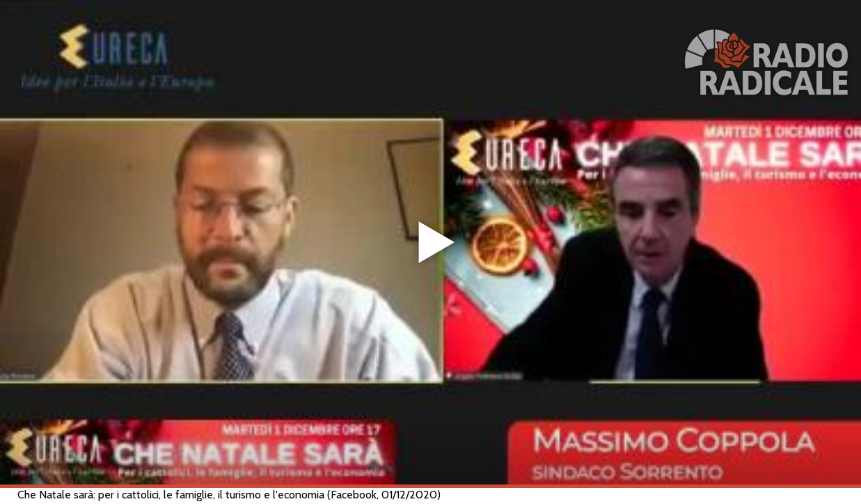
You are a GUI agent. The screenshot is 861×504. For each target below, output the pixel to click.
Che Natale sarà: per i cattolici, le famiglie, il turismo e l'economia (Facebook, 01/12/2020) (229, 495)
